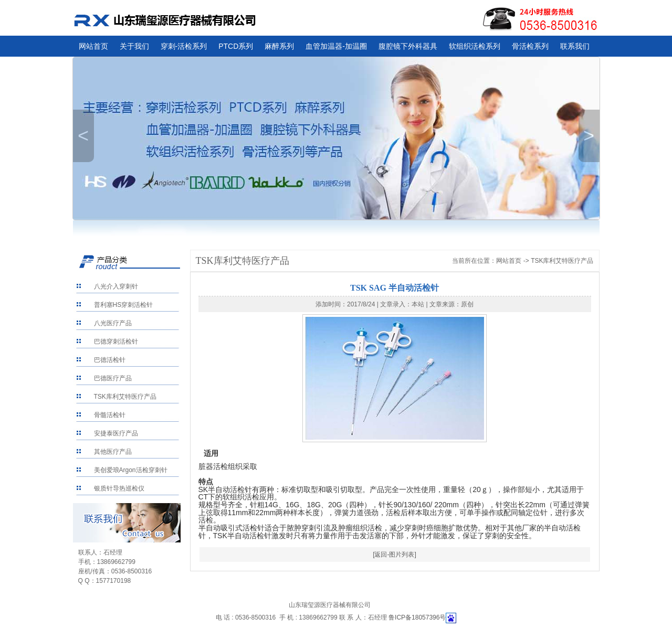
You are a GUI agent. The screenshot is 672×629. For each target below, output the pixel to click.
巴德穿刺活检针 (116, 342)
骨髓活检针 (110, 415)
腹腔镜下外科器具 (408, 46)
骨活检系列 (530, 46)
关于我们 (134, 46)
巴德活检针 (110, 360)
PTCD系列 (236, 46)
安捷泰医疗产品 (116, 433)
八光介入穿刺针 (116, 286)
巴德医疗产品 (113, 378)
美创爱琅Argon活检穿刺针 (131, 470)
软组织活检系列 (475, 46)
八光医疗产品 (113, 323)
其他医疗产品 (113, 452)
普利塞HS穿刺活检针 (124, 305)
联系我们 (575, 46)
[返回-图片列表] (395, 555)
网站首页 (93, 46)
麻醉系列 (279, 46)
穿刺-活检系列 (184, 46)
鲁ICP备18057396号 (417, 617)
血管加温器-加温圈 (336, 46)
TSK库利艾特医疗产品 (125, 397)
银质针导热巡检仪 (119, 488)
